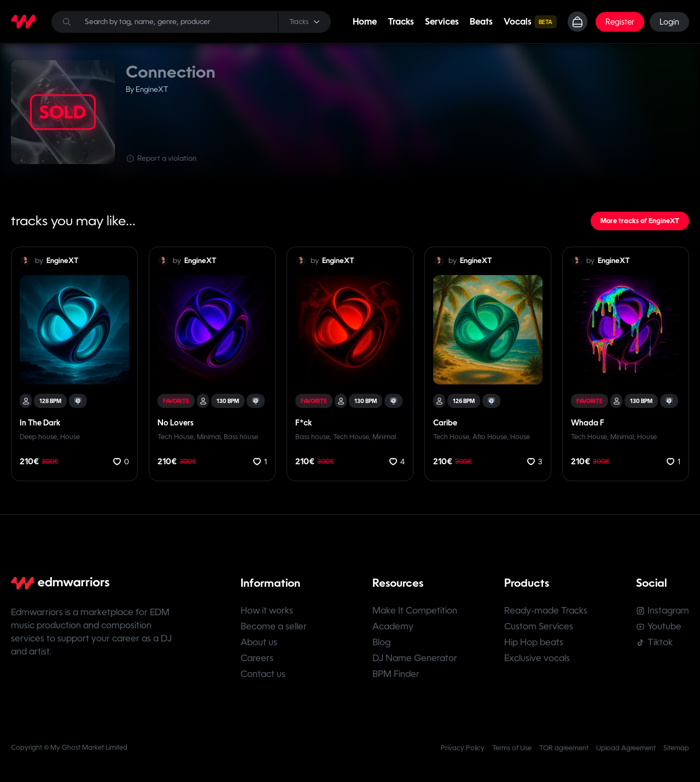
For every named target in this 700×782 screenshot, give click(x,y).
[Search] (191, 22)
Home (365, 22)
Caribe (445, 423)
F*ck (304, 423)
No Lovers (176, 423)
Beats (481, 22)
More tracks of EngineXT (640, 221)
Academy (393, 627)
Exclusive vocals (537, 659)
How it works (267, 611)
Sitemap (676, 749)
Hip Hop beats (534, 643)
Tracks (401, 22)
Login (669, 22)
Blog (381, 643)
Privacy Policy (463, 749)
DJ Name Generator (415, 659)
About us (259, 643)
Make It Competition (415, 611)
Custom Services (539, 627)
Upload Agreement (626, 749)
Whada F (588, 423)
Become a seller (274, 627)
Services (442, 22)
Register (620, 22)
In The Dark (40, 423)
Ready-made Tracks (546, 611)
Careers (257, 659)
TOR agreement (564, 749)
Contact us (263, 675)
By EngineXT (147, 89)
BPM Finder (396, 675)
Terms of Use (512, 749)
